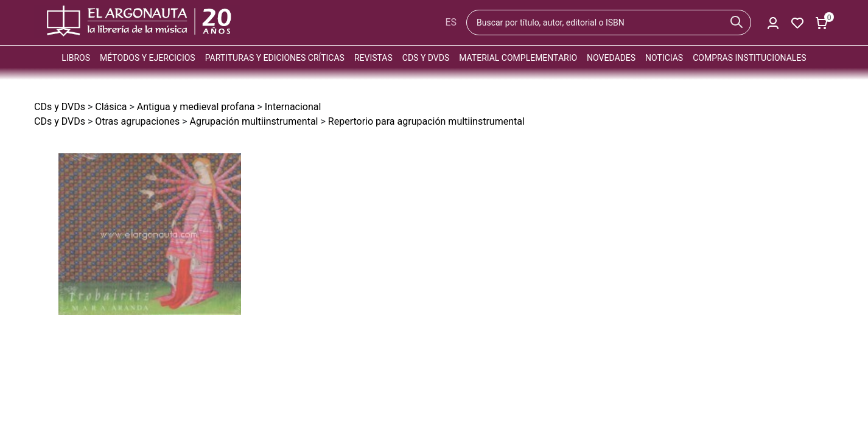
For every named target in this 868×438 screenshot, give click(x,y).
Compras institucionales (749, 58)
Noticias (664, 58)
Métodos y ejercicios (148, 58)
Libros (76, 58)
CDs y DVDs (426, 58)
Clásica (111, 107)
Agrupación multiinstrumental (254, 121)
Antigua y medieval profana (196, 107)
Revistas (373, 58)
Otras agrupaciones (137, 121)
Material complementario (518, 58)
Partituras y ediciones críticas (275, 58)
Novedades (611, 58)
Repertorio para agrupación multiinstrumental (426, 121)
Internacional (293, 107)
